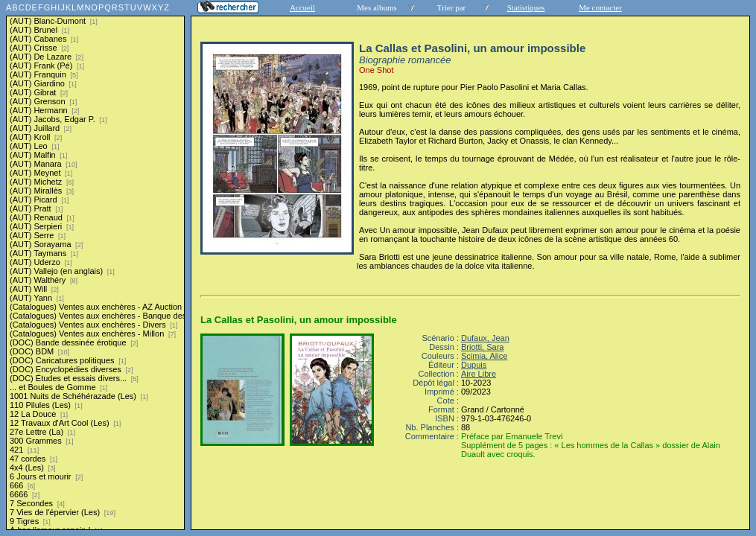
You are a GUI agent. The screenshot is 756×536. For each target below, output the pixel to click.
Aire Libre (479, 374)
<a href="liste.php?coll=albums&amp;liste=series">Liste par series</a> (95, 265)
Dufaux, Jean (485, 338)
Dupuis (474, 365)
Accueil (302, 7)
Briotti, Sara (482, 347)
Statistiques (526, 7)
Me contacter (600, 7)
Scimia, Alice (484, 356)
